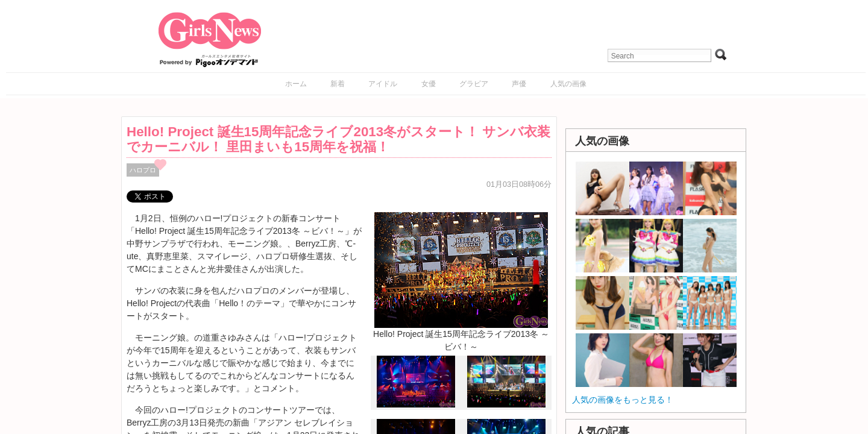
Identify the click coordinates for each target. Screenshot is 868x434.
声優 (519, 84)
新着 (338, 84)
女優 (429, 84)
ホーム (296, 84)
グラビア (474, 84)
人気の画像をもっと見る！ (623, 400)
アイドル (383, 84)
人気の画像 (568, 84)
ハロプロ (143, 170)
